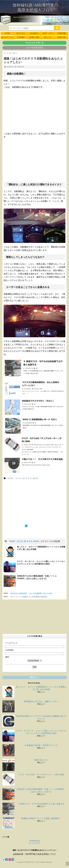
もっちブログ (35, 843)
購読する (35, 677)
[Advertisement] (24, 502)
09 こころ (48, 37)
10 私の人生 (62, 37)
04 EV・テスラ (48, 33)
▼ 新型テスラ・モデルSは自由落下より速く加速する (41, 804)
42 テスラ (27, 478)
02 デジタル (21, 33)
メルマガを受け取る (35, 48)
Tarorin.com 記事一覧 (34, 43)
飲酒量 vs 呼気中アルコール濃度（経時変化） (41, 818)
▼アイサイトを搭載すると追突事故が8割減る (29, 597)
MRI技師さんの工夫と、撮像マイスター (41, 701)
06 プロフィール (7, 37)
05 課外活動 (62, 33)
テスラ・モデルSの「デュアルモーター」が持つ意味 (41, 775)
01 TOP (7, 33)
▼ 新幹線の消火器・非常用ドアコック (41, 745)
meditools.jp (34, 841)
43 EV (36, 478)
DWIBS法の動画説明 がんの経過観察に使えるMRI (31, 593)
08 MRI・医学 (34, 37)
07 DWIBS (21, 37)
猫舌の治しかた (41, 760)
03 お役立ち (34, 33)
